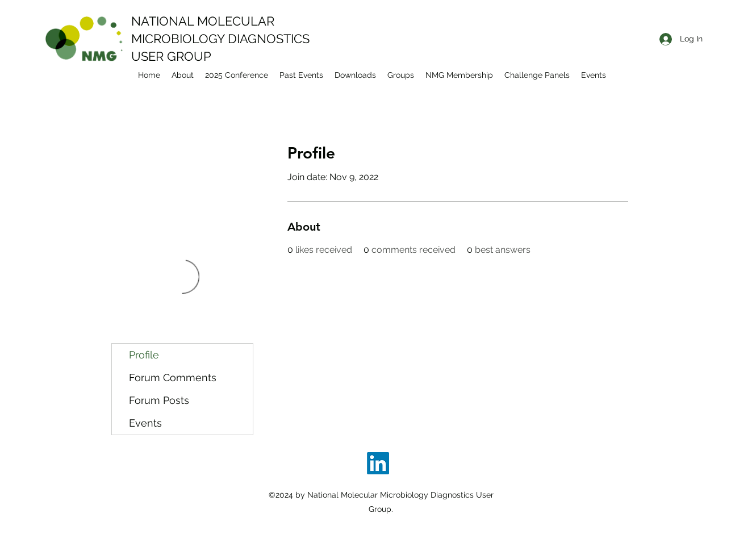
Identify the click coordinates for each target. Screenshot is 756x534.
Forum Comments (173, 377)
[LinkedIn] (378, 463)
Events (145, 423)
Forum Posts (159, 400)
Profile (144, 355)
